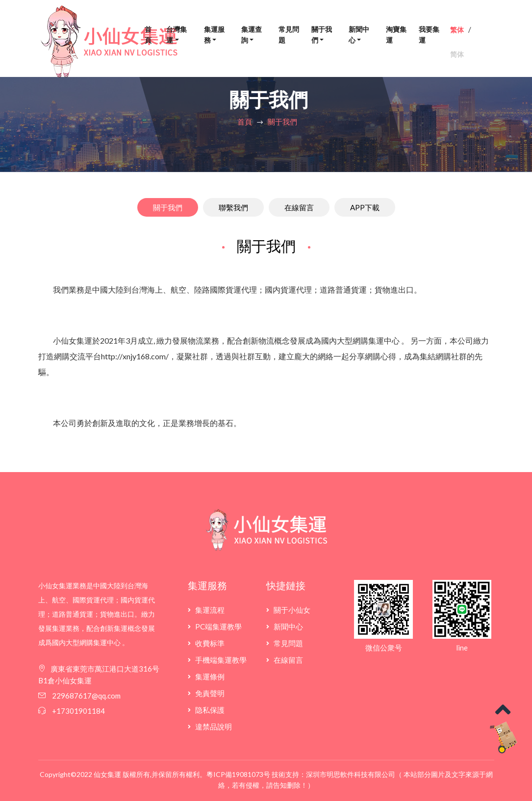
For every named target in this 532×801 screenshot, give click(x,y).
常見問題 (289, 35)
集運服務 (214, 35)
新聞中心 (359, 35)
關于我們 (322, 35)
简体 (457, 54)
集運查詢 (252, 35)
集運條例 (210, 676)
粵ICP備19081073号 (238, 774)
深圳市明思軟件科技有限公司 (351, 774)
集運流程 (210, 610)
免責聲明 (210, 693)
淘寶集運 (396, 35)
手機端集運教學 (221, 660)
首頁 (148, 35)
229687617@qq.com (86, 696)
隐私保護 (210, 710)
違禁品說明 (214, 726)
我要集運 (429, 35)
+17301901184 (78, 711)
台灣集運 (177, 35)
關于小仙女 (292, 610)
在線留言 (288, 660)
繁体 (457, 30)
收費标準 (210, 643)
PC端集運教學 (218, 626)
